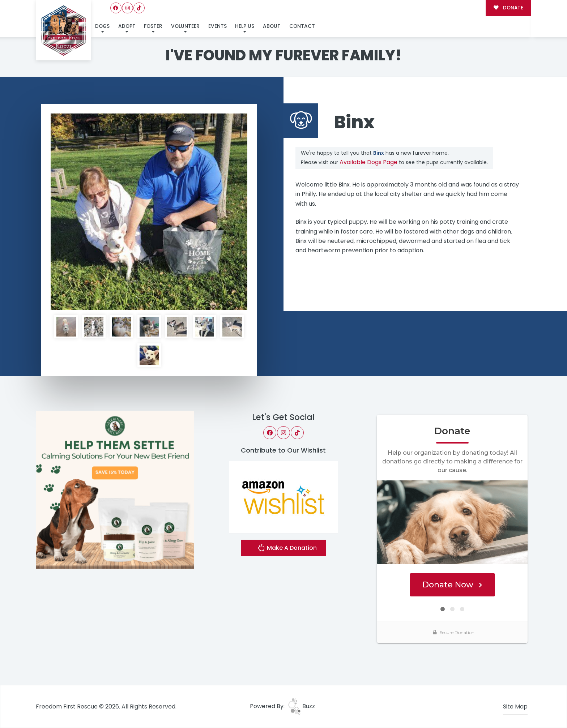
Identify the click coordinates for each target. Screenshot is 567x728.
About (272, 26)
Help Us (245, 26)
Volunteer (185, 26)
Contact (302, 26)
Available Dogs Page (368, 162)
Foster (153, 26)
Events (218, 26)
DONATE (508, 8)
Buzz (301, 706)
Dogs (102, 26)
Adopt (127, 26)
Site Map (515, 706)
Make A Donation (287, 549)
